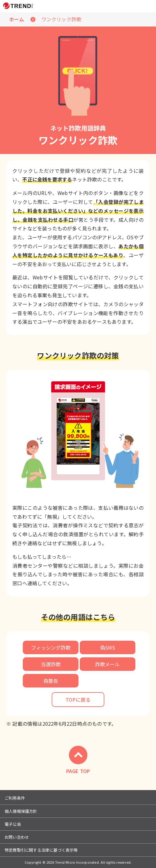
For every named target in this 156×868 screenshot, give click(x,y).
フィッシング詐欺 (51, 647)
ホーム (17, 19)
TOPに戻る (78, 700)
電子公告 (13, 824)
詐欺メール (107, 664)
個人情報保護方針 (21, 811)
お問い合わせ (17, 837)
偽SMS (108, 647)
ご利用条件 (15, 798)
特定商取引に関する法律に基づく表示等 (41, 850)
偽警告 (51, 681)
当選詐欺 (51, 664)
